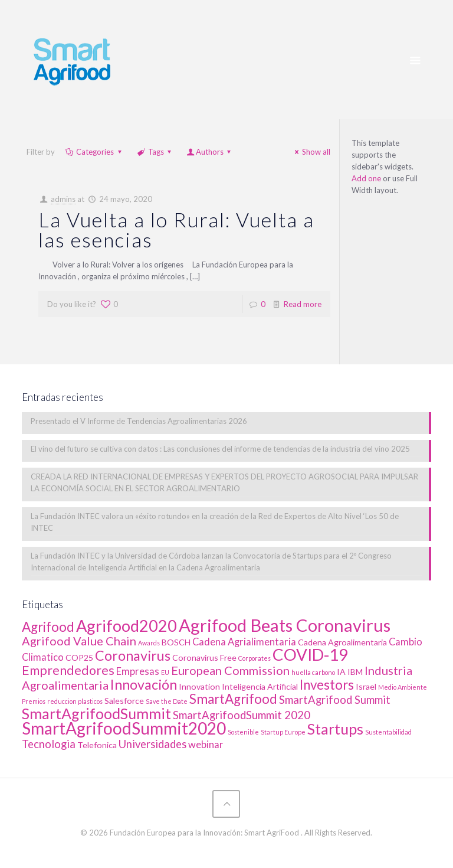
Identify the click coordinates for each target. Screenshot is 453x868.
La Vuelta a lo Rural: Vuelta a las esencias (176, 229)
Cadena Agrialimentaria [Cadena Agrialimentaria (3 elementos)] (244, 642)
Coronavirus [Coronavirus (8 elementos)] (133, 655)
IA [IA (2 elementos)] (341, 672)
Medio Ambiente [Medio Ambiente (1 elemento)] (403, 687)
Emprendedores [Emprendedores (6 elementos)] (68, 670)
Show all (311, 152)
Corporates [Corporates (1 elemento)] (255, 658)
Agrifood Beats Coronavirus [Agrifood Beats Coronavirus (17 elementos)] (285, 625)
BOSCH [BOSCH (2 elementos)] (176, 642)
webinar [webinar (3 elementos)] (206, 745)
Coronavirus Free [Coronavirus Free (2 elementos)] (204, 657)
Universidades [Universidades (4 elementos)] (152, 744)
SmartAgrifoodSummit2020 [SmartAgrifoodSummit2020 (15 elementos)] (124, 728)
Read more (303, 304)
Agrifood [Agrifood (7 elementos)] (48, 627)
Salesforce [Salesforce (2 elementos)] (124, 701)
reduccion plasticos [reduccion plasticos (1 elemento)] (75, 701)
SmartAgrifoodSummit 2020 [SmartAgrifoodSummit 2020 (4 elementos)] (242, 715)
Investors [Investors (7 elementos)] (327, 685)
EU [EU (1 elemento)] (165, 672)
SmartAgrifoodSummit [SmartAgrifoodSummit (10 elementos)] (96, 713)
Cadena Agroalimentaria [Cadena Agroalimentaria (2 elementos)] (342, 642)
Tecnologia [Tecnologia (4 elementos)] (49, 744)
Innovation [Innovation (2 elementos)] (199, 686)
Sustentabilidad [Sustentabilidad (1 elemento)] (388, 732)
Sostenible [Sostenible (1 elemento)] (243, 732)
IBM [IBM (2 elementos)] (355, 672)
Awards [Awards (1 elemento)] (149, 643)
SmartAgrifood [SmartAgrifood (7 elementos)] (233, 699)
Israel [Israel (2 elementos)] (366, 686)
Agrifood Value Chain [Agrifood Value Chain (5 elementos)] (79, 641)
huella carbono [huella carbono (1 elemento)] (313, 672)
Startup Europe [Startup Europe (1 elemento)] (283, 732)
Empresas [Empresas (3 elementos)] (138, 671)
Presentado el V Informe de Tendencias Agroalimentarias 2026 (139, 421)
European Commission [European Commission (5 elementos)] (230, 670)
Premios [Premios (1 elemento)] (34, 701)
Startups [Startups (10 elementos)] (335, 729)
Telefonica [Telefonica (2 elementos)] (97, 745)
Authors (210, 152)
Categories (94, 152)
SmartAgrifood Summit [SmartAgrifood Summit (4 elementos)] (335, 700)
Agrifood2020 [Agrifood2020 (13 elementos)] (127, 626)
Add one (366, 178)
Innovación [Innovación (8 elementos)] (144, 684)
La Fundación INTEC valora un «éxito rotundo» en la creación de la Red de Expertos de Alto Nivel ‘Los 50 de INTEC (215, 522)
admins (63, 199)
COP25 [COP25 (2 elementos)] (79, 657)
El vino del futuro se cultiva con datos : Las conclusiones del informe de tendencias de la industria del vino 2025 (220, 449)
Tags (155, 152)
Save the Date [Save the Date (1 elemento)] (167, 701)
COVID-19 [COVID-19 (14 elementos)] (310, 655)
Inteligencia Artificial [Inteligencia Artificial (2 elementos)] (260, 686)
